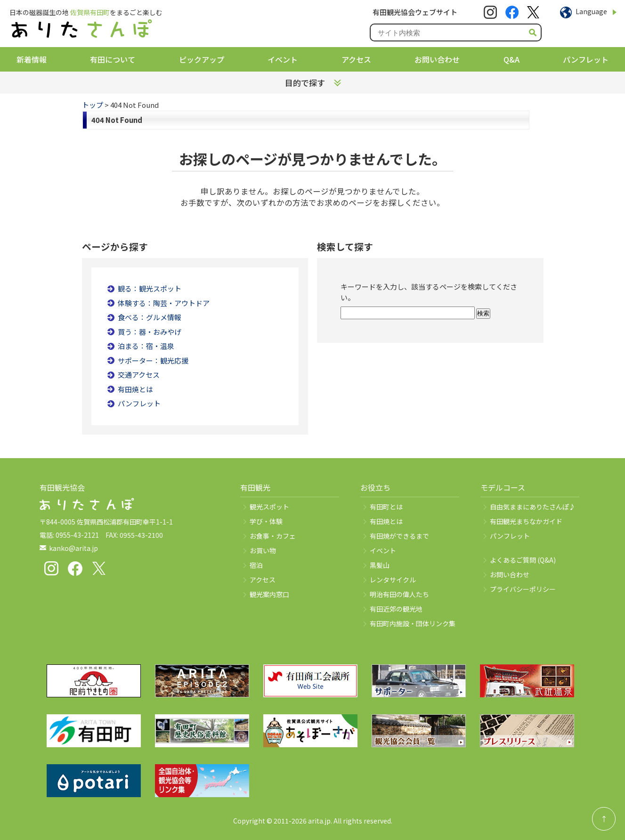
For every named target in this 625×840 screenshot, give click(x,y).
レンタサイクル (393, 580)
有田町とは (386, 507)
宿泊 (256, 565)
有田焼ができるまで (399, 536)
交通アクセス (139, 375)
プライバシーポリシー (523, 589)
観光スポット (269, 507)
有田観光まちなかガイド (526, 521)
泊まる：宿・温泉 (146, 346)
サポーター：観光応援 (153, 360)
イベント (283, 59)
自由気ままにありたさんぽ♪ (533, 507)
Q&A (511, 59)
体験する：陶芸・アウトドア (164, 303)
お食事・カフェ (273, 536)
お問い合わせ (437, 59)
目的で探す (305, 83)
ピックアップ (202, 59)
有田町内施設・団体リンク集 (413, 623)
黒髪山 (380, 565)
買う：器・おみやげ (150, 332)
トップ (93, 105)
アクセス (356, 59)
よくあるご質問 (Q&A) (523, 560)
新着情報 (32, 59)
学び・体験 (266, 521)
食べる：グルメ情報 (150, 317)
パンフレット (586, 59)
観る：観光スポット (150, 288)
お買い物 (263, 550)
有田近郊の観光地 (396, 609)
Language (591, 11)
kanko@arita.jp (73, 548)
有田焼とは (135, 389)
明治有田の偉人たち (399, 594)
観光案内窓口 (269, 594)
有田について (113, 59)
